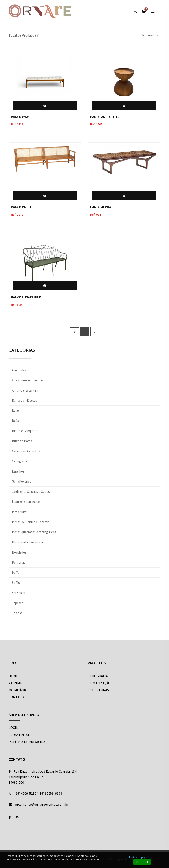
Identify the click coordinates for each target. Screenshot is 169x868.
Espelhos (18, 471)
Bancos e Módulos (24, 400)
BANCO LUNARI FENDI (27, 297)
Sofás (16, 583)
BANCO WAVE (21, 117)
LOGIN (14, 728)
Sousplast (19, 593)
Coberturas (98, 690)
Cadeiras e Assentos (26, 451)
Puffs (16, 573)
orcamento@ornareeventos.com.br (42, 804)
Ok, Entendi (142, 862)
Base (15, 411)
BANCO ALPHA (101, 207)
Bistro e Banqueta (25, 431)
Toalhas (17, 613)
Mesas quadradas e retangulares (34, 532)
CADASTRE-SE (19, 735)
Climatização (99, 683)
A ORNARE (17, 683)
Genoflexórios (22, 481)
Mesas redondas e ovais (28, 542)
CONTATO (16, 697)
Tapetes (18, 603)
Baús (15, 421)
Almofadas (19, 370)
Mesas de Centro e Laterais (31, 522)
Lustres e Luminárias (26, 502)
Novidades (19, 552)
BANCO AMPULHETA (105, 117)
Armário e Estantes (25, 390)
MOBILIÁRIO (18, 690)
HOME (13, 676)
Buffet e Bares (22, 441)
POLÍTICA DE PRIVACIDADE (29, 742)
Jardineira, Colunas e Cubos (31, 492)
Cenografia (19, 461)
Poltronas (19, 562)
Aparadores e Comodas (28, 380)
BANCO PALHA (21, 207)
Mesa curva (20, 512)
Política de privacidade (142, 857)
